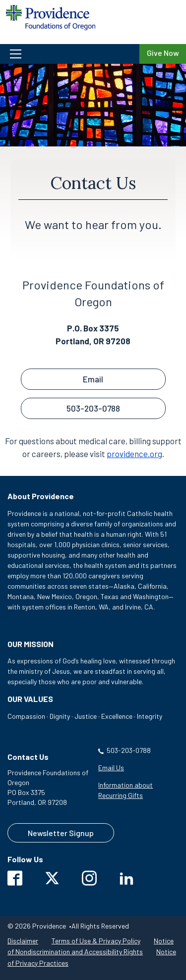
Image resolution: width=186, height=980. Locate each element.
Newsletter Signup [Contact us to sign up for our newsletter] (61, 833)
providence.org (134, 454)
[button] (70, 54)
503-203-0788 (129, 750)
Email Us (111, 768)
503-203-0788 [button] (93, 408)
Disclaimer (23, 941)
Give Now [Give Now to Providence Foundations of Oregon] (163, 53)
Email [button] (93, 379)
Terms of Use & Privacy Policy (96, 941)
